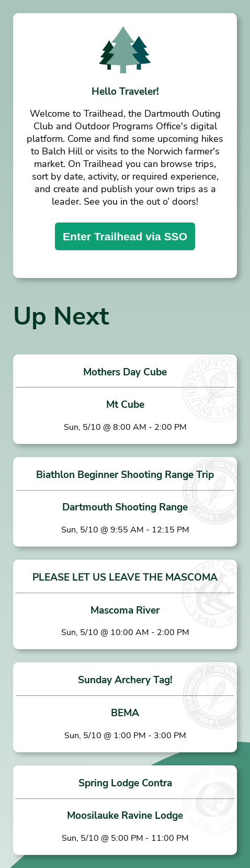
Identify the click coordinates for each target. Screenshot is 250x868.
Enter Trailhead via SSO (125, 236)
